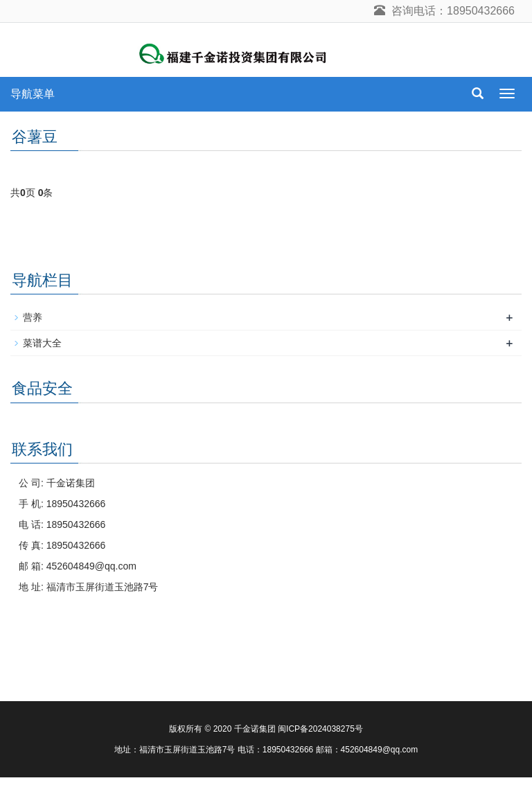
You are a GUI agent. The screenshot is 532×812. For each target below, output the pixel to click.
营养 (33, 317)
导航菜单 (33, 94)
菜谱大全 (42, 343)
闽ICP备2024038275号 (320, 729)
